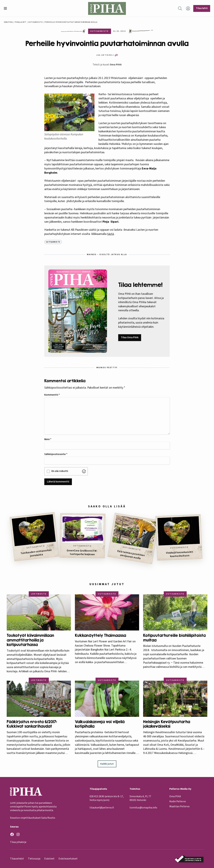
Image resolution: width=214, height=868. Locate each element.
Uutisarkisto (36, 22)
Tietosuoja (34, 859)
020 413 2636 (97, 796)
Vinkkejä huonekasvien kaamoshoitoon (180, 554)
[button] (7, 8)
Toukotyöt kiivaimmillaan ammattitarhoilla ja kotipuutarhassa (30, 640)
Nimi (48, 439)
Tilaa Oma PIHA (130, 337)
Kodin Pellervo (178, 802)
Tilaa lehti (202, 8)
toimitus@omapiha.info (143, 808)
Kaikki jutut (107, 764)
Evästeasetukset (68, 859)
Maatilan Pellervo (179, 807)
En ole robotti (60, 471)
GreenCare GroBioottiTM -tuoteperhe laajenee (82, 552)
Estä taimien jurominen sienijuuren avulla (131, 555)
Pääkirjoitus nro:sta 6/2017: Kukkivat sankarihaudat (32, 724)
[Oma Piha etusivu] (107, 8)
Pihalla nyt (21, 22)
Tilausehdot (17, 859)
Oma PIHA (116, 65)
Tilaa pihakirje (18, 842)
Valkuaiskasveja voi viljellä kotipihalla (100, 724)
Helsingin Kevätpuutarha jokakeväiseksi (167, 724)
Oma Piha (8, 22)
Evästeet (49, 859)
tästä (111, 234)
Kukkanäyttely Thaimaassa (100, 635)
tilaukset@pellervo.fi (102, 808)
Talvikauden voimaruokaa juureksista (36, 553)
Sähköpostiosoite (56, 454)
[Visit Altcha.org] (84, 471)
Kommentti (52, 395)
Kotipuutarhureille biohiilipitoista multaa (174, 638)
